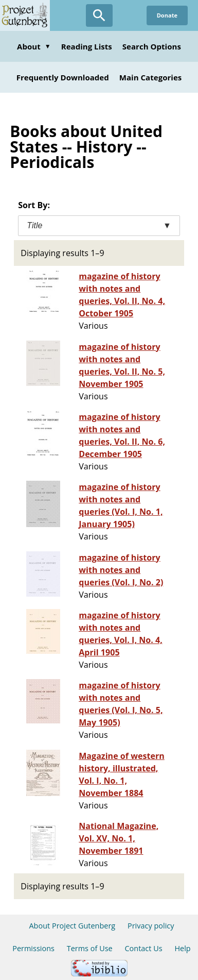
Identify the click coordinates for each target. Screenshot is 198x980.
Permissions (33, 948)
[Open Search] (99, 15)
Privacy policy (151, 926)
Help (182, 948)
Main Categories (151, 77)
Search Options (152, 46)
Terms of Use (90, 948)
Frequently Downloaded (63, 77)
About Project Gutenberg (72, 926)
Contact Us (143, 948)
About (34, 46)
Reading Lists (87, 46)
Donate (167, 15)
